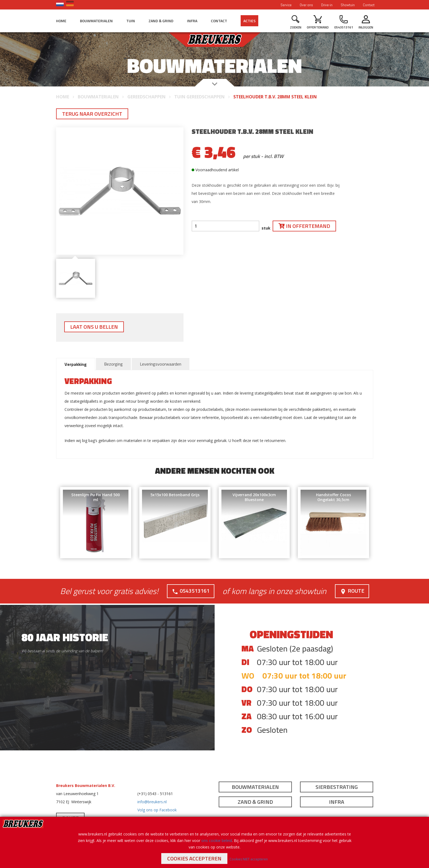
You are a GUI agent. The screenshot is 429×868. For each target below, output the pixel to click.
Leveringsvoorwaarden (161, 364)
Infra (192, 21)
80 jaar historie (65, 637)
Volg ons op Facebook (157, 810)
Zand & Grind (161, 21)
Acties (249, 21)
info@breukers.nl (152, 801)
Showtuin (348, 5)
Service (286, 5)
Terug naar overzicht (92, 114)
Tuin (131, 21)
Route (352, 591)
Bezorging (113, 364)
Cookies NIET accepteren (249, 859)
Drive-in (327, 5)
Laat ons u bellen (94, 327)
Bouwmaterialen (96, 21)
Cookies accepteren (194, 858)
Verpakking (76, 364)
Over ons (306, 5)
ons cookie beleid (217, 840)
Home (61, 21)
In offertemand (304, 226)
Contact (369, 5)
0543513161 (191, 591)
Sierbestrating (337, 787)
